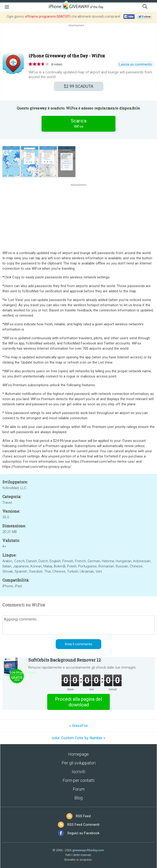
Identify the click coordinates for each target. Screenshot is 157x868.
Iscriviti (78, 772)
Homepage (78, 754)
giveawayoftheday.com (88, 850)
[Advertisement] (78, 39)
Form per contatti (78, 780)
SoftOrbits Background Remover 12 (65, 660)
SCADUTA (78, 86)
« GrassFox (78, 726)
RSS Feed (83, 816)
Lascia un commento (136, 64)
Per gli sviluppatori (79, 763)
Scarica (79, 124)
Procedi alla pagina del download (78, 702)
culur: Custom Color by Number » (78, 738)
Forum (79, 789)
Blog (78, 798)
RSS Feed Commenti (83, 825)
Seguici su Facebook (83, 833)
